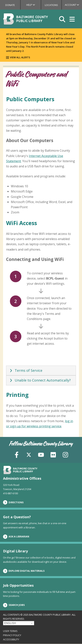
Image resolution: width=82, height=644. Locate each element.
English (10, 623)
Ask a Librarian (16, 537)
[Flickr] (53, 454)
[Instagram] (65, 454)
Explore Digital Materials (24, 571)
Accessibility (11, 639)
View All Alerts (20, 57)
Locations (51, 5)
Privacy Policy (12, 635)
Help (34, 5)
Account (73, 5)
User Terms (10, 631)
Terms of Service (25, 370)
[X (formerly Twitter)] (29, 454)
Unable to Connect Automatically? (40, 380)
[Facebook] (17, 454)
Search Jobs (14, 605)
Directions (13, 502)
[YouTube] (41, 454)
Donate (10, 5)
